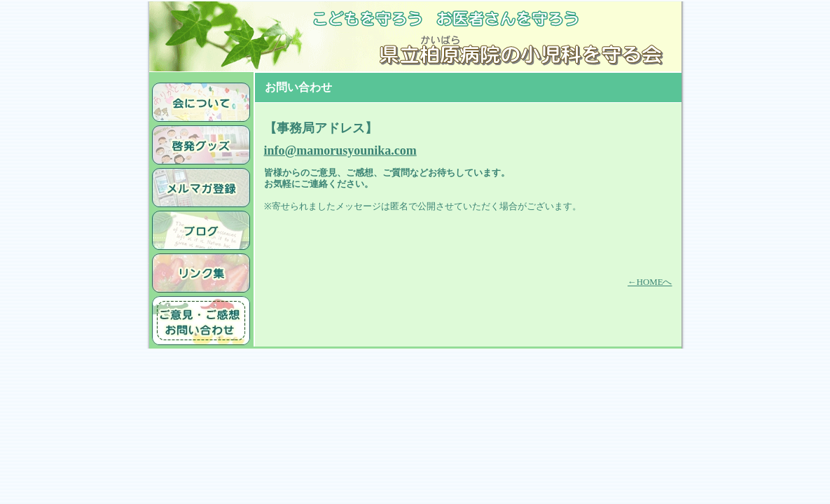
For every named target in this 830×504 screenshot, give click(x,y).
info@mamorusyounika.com (340, 150)
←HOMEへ (650, 282)
